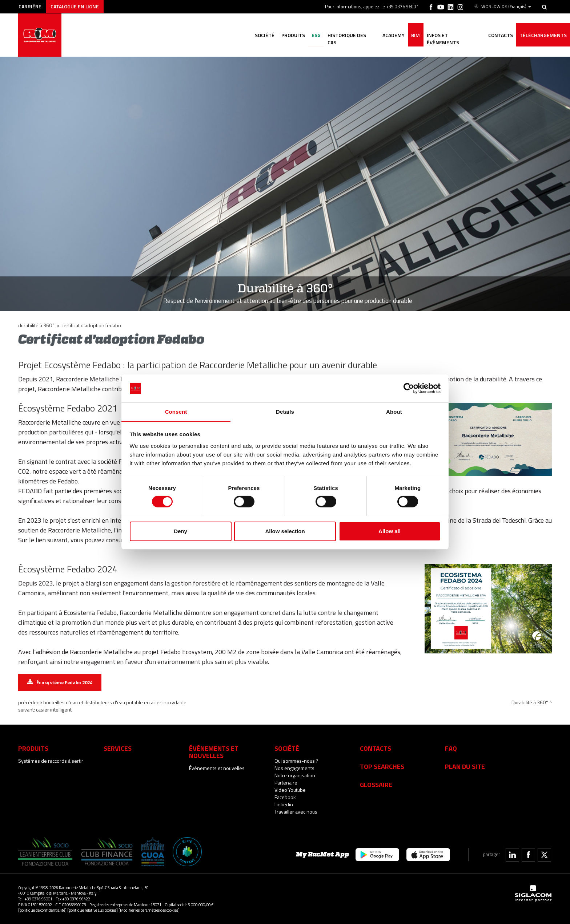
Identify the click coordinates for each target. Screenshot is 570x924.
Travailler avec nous (296, 812)
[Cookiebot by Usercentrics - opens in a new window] (409, 388)
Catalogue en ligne (76, 6)
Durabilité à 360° (37, 325)
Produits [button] (289, 35)
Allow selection (285, 531)
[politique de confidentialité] (42, 910)
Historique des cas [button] (348, 35)
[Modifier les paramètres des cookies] (149, 910)
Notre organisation (295, 775)
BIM (414, 35)
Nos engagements (294, 768)
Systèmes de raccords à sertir (51, 761)
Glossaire (376, 785)
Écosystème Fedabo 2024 (64, 682)
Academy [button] (391, 35)
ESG (312, 35)
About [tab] (394, 411)
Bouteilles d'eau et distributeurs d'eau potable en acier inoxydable (115, 702)
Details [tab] (285, 411)
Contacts (376, 748)
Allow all (390, 531)
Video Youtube (290, 790)
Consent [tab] (176, 411)
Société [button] (260, 35)
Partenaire (286, 783)
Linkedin (284, 804)
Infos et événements (453, 35)
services (118, 748)
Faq (451, 748)
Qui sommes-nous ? (296, 761)
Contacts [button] (499, 35)
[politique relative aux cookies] (93, 910)
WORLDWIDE (502, 7)
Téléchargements (543, 35)
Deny (180, 531)
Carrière (30, 6)
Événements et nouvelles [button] (214, 752)
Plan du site (465, 766)
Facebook (285, 797)
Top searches (382, 766)
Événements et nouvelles (217, 768)
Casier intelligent (54, 710)
